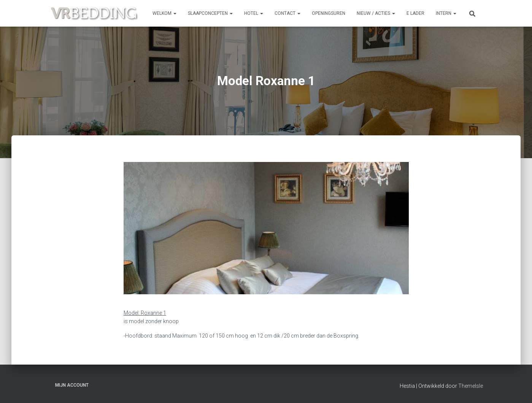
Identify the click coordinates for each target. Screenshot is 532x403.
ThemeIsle (471, 386)
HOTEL (254, 13)
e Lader (415, 13)
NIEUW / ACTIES (376, 13)
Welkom (164, 13)
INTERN (446, 13)
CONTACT (287, 13)
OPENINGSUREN (329, 13)
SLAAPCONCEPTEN (210, 13)
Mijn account (72, 385)
